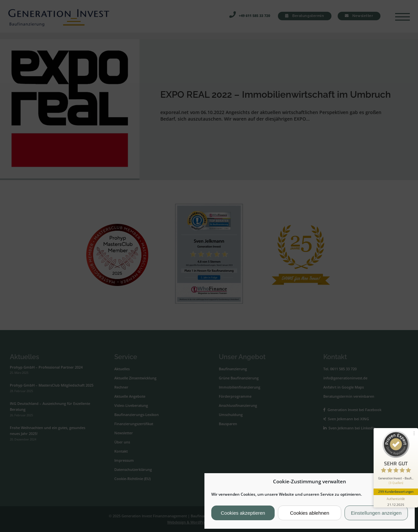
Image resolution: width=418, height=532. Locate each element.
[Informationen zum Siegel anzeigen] (396, 501)
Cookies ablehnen (310, 513)
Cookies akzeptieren (243, 513)
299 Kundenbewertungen (396, 491)
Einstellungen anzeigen (376, 513)
